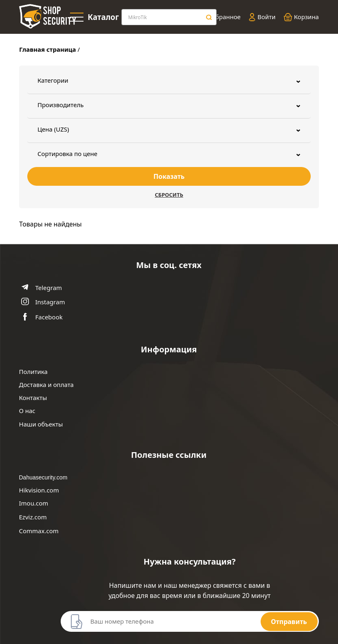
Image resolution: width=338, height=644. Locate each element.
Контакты (33, 398)
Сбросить (169, 195)
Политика (33, 372)
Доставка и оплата (46, 385)
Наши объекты (41, 424)
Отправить (289, 622)
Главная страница (48, 49)
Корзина (301, 17)
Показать (169, 176)
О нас (27, 411)
